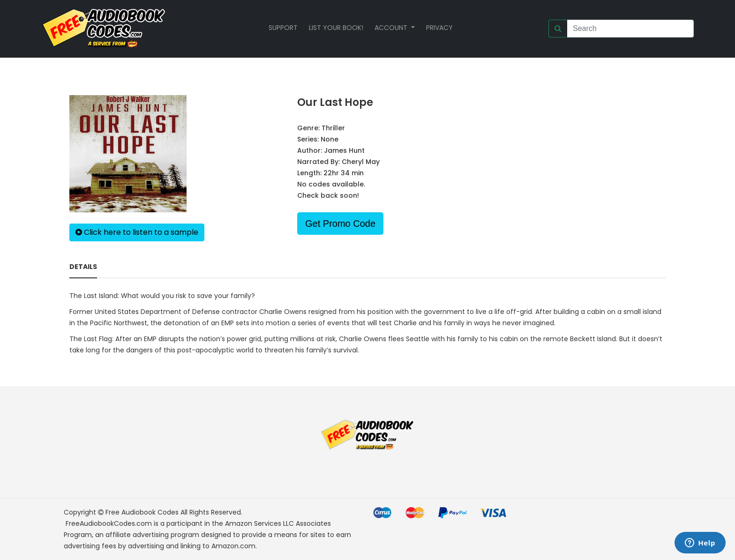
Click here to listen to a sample (137, 232)
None (330, 139)
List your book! (336, 28)
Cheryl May (361, 162)
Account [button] (392, 28)
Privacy (439, 28)
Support (283, 28)
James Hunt (344, 150)
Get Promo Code (340, 224)
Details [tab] (83, 267)
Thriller (333, 128)
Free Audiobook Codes (142, 512)
